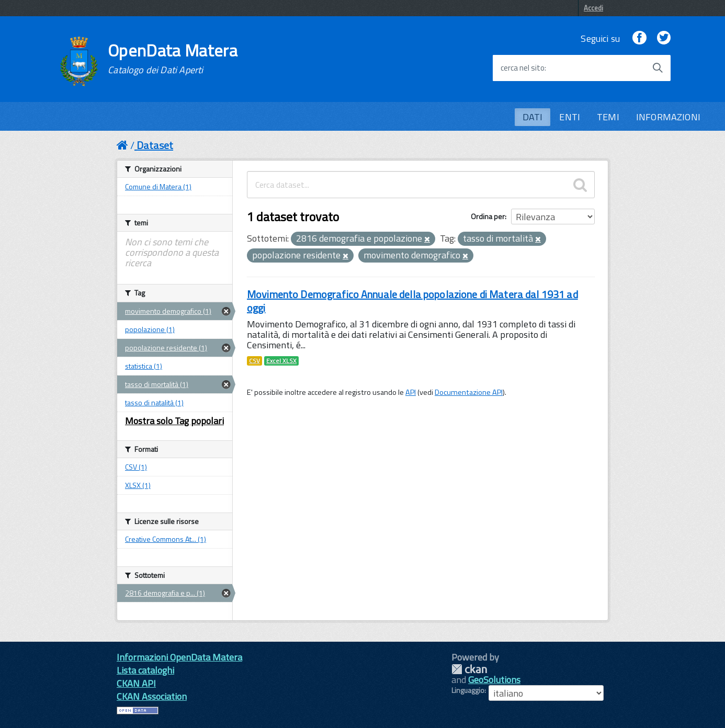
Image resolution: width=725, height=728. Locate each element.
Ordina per (488, 216)
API (411, 392)
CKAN (469, 669)
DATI (533, 117)
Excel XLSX (281, 361)
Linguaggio (468, 690)
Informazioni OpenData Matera (179, 657)
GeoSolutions (494, 680)
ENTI (570, 117)
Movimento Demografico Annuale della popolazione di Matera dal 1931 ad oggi (412, 301)
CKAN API (136, 683)
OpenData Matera (173, 59)
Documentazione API (469, 392)
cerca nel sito (523, 68)
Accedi (593, 8)
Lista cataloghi (145, 670)
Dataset (155, 145)
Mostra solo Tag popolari (174, 421)
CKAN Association (152, 696)
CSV (254, 361)
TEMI (608, 117)
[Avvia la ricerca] (658, 68)
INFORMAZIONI (668, 117)
